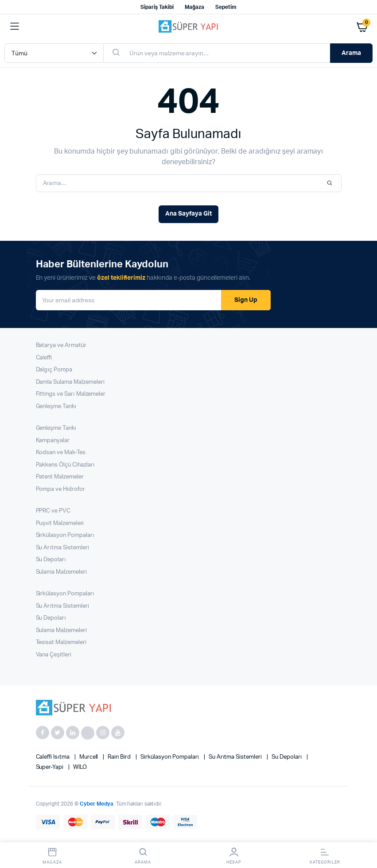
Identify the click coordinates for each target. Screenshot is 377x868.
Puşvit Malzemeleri (60, 523)
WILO (80, 767)
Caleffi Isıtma (53, 757)
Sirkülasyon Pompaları (65, 535)
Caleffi (44, 358)
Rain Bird (120, 757)
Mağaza (194, 7)
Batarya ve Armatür (61, 345)
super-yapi (51, 767)
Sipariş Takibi (157, 7)
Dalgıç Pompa (54, 370)
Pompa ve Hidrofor (61, 489)
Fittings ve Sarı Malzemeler (71, 394)
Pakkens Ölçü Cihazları (65, 465)
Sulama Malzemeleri (61, 572)
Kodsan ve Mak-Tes (61, 453)
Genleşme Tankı (56, 407)
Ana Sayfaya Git (188, 214)
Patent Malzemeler (60, 477)
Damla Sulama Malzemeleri (70, 382)
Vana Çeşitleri (54, 655)
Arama (351, 53)
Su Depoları (51, 560)
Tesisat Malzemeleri (61, 642)
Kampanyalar (53, 441)
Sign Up (246, 300)
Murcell (89, 757)
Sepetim (226, 7)
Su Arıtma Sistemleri (62, 548)
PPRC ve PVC (53, 511)
